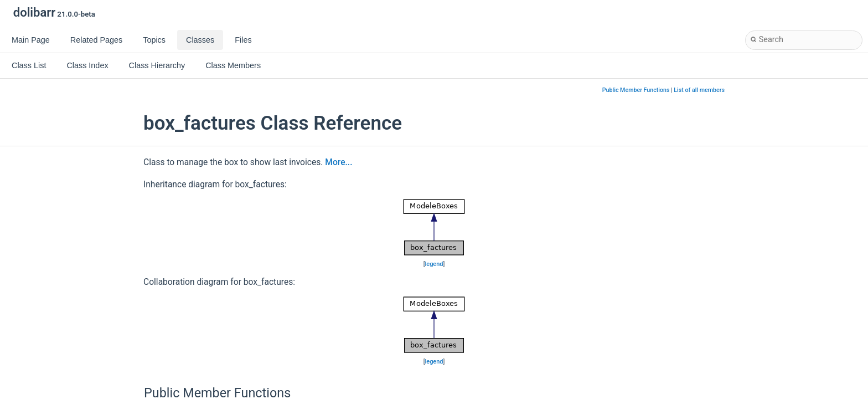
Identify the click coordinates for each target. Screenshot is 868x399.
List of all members (699, 90)
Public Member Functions (636, 90)
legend (434, 264)
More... (339, 162)
